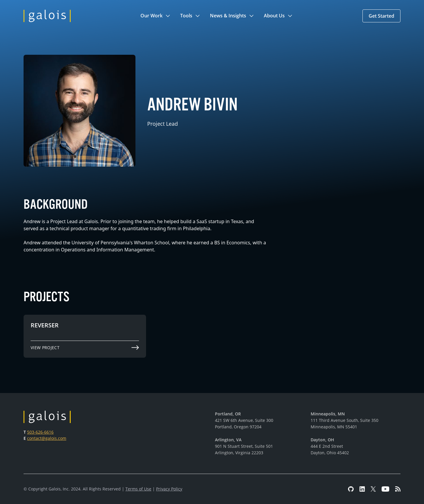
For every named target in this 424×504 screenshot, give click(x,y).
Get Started (381, 16)
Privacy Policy (169, 489)
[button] (156, 16)
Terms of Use (138, 489)
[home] (47, 16)
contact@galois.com (47, 438)
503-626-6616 (40, 432)
